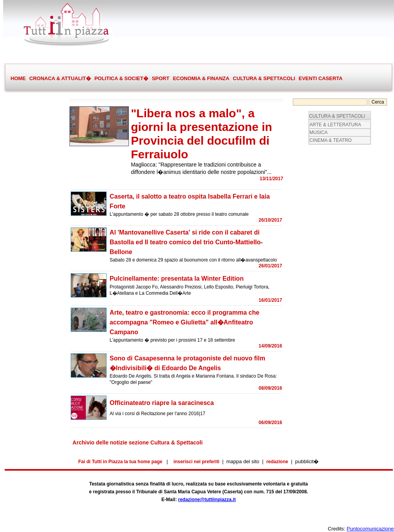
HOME (18, 78)
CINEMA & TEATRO (330, 140)
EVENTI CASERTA (321, 78)
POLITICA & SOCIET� (121, 79)
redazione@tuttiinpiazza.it (207, 500)
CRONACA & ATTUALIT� (60, 79)
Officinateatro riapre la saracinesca (162, 403)
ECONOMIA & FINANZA (201, 78)
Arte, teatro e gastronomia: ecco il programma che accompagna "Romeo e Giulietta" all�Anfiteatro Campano (185, 322)
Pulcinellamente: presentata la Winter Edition (177, 279)
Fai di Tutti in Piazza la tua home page (120, 462)
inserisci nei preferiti (196, 462)
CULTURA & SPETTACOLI (264, 79)
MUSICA (318, 133)
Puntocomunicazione (370, 529)
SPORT (160, 79)
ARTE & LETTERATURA (335, 125)
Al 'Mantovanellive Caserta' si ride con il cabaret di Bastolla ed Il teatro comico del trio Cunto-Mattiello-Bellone (186, 242)
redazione (277, 462)
